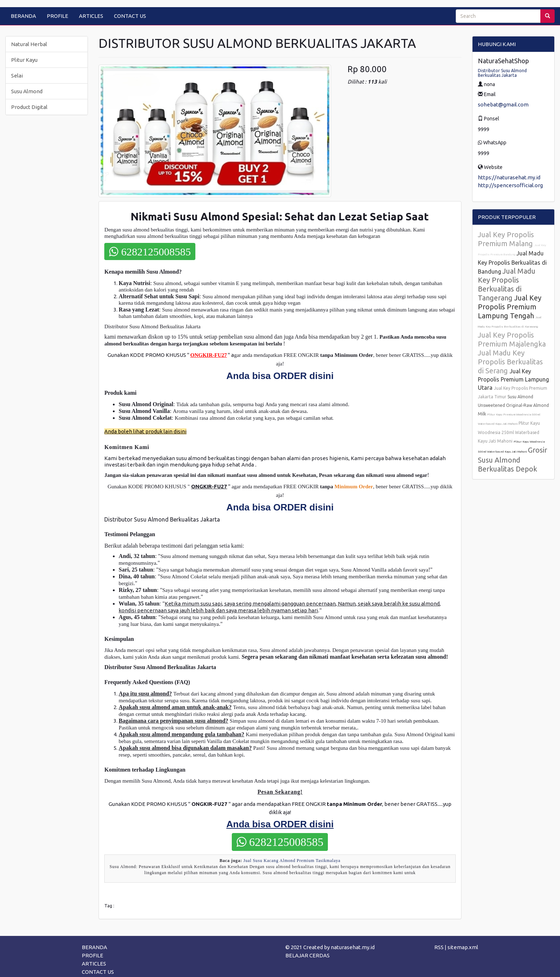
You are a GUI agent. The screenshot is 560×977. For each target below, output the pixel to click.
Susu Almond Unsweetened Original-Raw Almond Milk (513, 405)
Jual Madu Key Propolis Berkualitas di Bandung (512, 262)
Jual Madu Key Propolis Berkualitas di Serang (510, 362)
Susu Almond (27, 91)
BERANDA (23, 16)
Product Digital (29, 107)
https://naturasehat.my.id (509, 177)
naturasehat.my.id (353, 947)
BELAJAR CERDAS (307, 955)
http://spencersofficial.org (510, 185)
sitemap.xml (463, 947)
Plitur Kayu (24, 60)
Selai (17, 76)
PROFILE (57, 16)
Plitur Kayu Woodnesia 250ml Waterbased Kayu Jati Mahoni (509, 432)
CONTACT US (130, 16)
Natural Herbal (29, 44)
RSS (439, 947)
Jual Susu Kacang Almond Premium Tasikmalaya (292, 861)
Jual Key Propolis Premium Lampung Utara (513, 379)
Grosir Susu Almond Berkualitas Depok (512, 459)
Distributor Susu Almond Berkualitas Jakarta (502, 73)
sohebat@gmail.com (503, 104)
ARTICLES (91, 16)
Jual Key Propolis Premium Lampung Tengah (510, 307)
